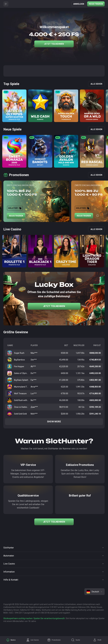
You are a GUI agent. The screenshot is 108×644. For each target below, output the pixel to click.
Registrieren (96, 4)
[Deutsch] (94, 592)
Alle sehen (96, 84)
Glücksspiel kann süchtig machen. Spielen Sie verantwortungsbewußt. (34, 618)
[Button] (6, 4)
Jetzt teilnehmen (54, 44)
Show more (54, 422)
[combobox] (94, 592)
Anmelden (79, 4)
